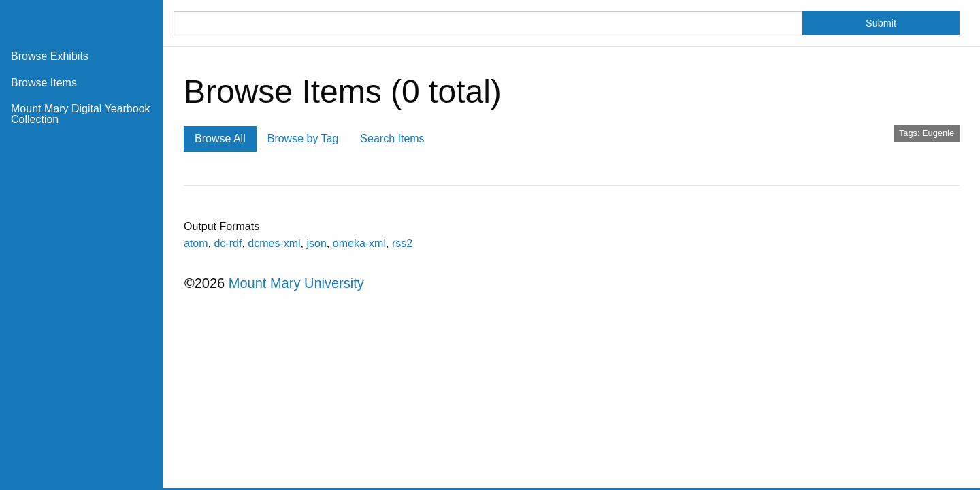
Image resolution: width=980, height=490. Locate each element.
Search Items (392, 138)
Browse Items (44, 83)
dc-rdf (228, 243)
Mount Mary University (296, 283)
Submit (881, 23)
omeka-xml (359, 243)
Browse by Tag (303, 138)
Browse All (220, 138)
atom (196, 243)
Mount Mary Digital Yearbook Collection (81, 114)
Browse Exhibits (50, 56)
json (317, 243)
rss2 (402, 243)
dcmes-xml (274, 243)
